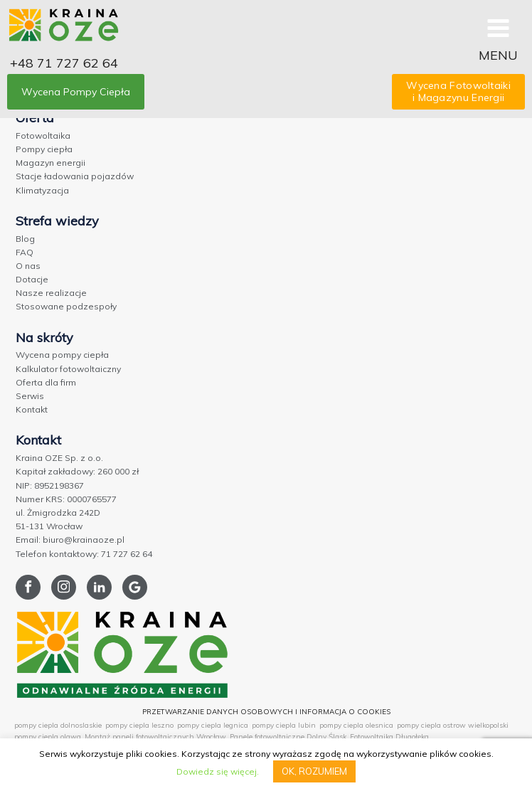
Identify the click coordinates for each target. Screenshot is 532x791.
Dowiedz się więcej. (218, 771)
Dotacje (32, 279)
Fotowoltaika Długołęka (389, 737)
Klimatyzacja (42, 190)
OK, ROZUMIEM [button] (314, 771)
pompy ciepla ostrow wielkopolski (453, 725)
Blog (25, 239)
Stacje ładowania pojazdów (75, 176)
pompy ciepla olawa (48, 737)
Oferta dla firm (46, 382)
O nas (28, 266)
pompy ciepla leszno (139, 725)
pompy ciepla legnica (213, 725)
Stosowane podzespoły (66, 306)
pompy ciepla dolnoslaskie (58, 725)
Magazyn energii (50, 163)
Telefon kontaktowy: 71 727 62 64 (84, 554)
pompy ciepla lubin (284, 725)
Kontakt (32, 409)
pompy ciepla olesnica (356, 725)
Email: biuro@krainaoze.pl (70, 540)
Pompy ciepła (44, 149)
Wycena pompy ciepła (62, 355)
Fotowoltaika (43, 136)
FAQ (25, 252)
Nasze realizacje (51, 293)
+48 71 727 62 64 (64, 63)
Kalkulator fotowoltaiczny (68, 369)
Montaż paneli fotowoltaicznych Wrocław (155, 737)
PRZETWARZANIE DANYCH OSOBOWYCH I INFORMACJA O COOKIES (266, 712)
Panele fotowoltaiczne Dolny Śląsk (288, 737)
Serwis (30, 396)
